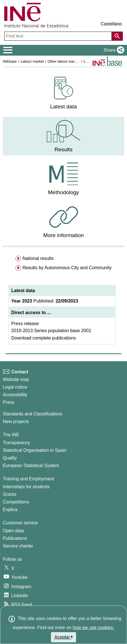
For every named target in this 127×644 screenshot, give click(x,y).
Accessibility (15, 395)
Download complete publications (44, 338)
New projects (16, 421)
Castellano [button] (111, 24)
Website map (16, 379)
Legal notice (15, 387)
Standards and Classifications (33, 414)
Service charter (18, 546)
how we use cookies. (93, 627)
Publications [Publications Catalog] (15, 538)
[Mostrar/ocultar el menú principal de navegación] (8, 50)
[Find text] (59, 36)
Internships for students (26, 487)
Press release (25, 324)
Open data (13, 531)
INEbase (10, 61)
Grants (10, 494)
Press (9, 402)
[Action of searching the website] (117, 36)
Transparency (16, 443)
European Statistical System (31, 466)
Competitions (16, 502)
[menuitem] (64, 93)
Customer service (20, 523)
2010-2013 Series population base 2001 (51, 331)
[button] (113, 50)
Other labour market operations (73, 61)
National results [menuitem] (38, 258)
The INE (11, 435)
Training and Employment (28, 479)
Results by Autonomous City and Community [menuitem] (67, 268)
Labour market (32, 61)
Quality (10, 458)
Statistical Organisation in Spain (35, 450)
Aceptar (64, 637)
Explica (10, 510)
